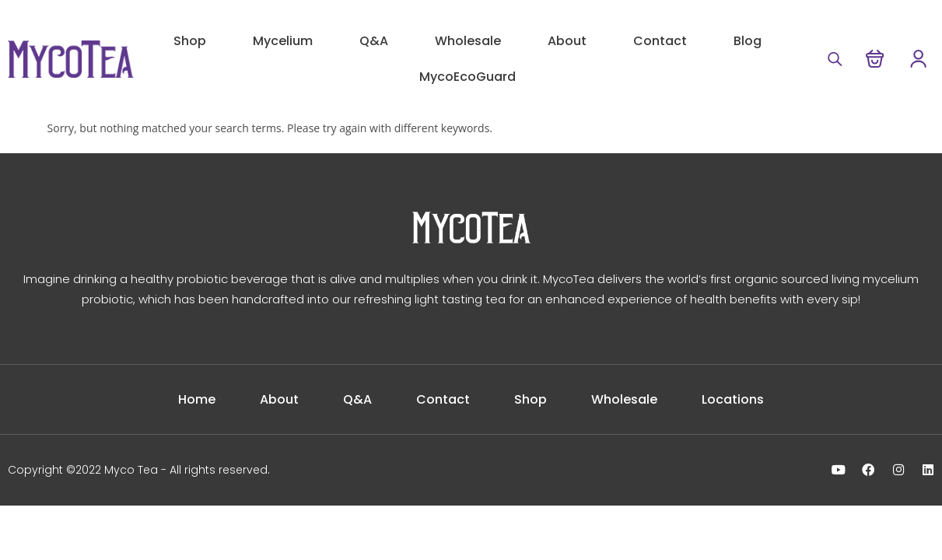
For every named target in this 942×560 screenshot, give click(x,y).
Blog (748, 41)
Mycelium (283, 41)
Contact (660, 41)
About (567, 41)
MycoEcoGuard (467, 77)
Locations (740, 399)
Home (190, 399)
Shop (190, 41)
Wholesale (468, 41)
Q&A (374, 41)
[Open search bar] (833, 59)
